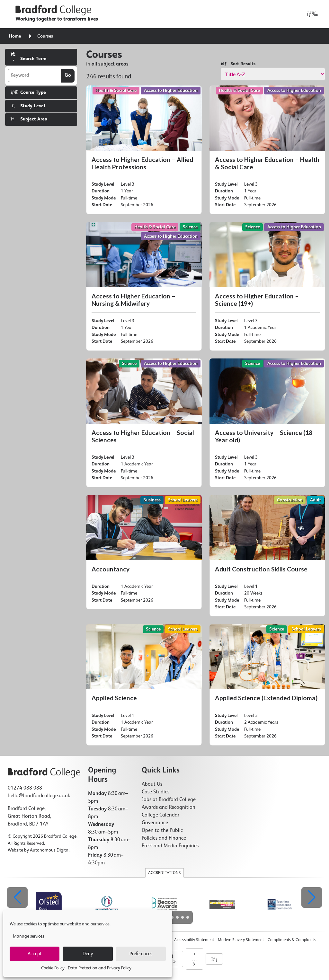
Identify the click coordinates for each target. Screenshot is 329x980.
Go (68, 75)
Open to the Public (162, 831)
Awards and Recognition (169, 808)
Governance (155, 823)
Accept (35, 954)
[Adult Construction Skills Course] (267, 556)
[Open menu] (311, 14)
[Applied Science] (144, 685)
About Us (152, 784)
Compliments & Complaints (292, 940)
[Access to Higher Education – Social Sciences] (144, 423)
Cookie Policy (53, 968)
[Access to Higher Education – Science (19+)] (267, 286)
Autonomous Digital (50, 850)
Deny (88, 954)
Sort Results (238, 64)
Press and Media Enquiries (170, 846)
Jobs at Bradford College (169, 800)
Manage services (28, 936)
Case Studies (156, 792)
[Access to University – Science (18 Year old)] (267, 423)
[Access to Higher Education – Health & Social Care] (267, 150)
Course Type (28, 92)
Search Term (28, 56)
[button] (312, 897)
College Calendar (160, 815)
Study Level (28, 106)
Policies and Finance (164, 838)
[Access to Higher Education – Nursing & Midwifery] (144, 286)
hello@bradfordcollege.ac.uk (39, 796)
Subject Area (29, 119)
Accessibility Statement (194, 940)
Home (15, 36)
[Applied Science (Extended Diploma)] (267, 685)
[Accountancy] (144, 552)
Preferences (141, 954)
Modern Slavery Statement (241, 940)
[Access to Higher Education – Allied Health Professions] (144, 150)
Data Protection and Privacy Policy (100, 968)
